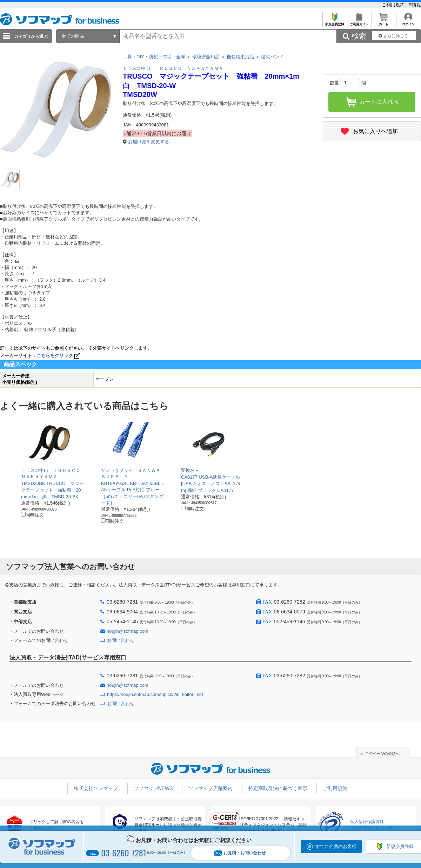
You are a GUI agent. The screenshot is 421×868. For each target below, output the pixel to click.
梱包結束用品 (240, 57)
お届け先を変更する (149, 142)
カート (384, 22)
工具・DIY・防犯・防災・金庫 (154, 57)
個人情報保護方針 (367, 822)
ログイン (408, 22)
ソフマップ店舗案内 (210, 788)
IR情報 (414, 5)
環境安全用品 (206, 57)
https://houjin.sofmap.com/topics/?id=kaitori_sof (155, 694)
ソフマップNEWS (153, 788)
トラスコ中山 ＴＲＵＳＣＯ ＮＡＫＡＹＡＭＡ (173, 68)
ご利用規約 (394, 5)
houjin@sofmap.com (128, 631)
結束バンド (272, 57)
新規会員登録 (335, 22)
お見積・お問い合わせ (240, 853)
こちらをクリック (59, 356)
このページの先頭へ (382, 754)
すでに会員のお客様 (336, 846)
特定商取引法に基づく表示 (278, 788)
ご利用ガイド (359, 22)
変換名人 (190, 470)
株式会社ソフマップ (96, 788)
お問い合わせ (121, 640)
